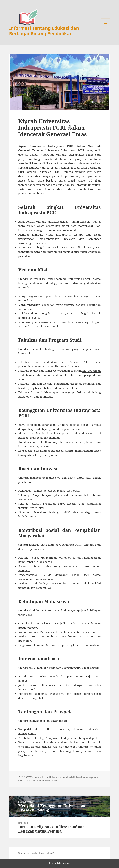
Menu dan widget (106, 27)
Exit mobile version (59, 863)
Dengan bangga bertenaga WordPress (38, 853)
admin (41, 777)
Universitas (55, 777)
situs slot (86, 222)
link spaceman (92, 371)
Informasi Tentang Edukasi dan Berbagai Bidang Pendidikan (44, 31)
